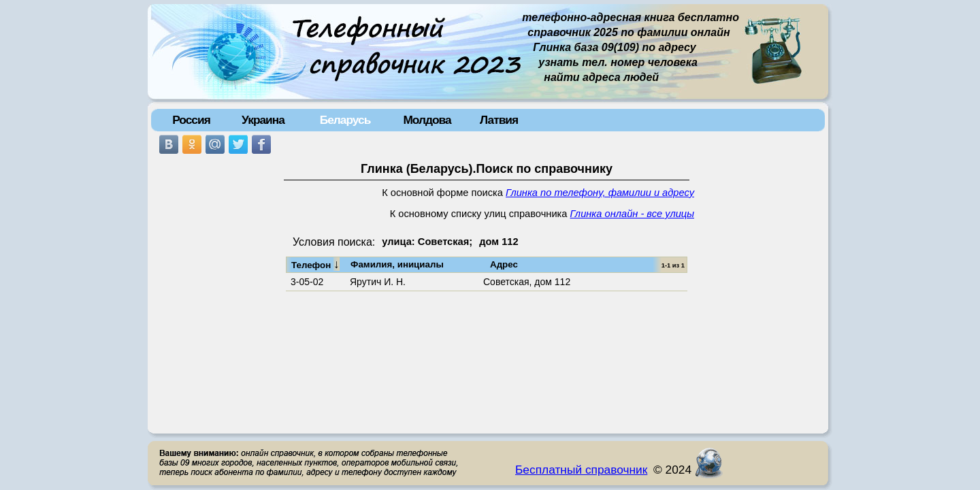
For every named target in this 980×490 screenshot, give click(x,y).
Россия (191, 120)
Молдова (427, 120)
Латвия (499, 120)
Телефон (315, 264)
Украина (263, 120)
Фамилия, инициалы (397, 264)
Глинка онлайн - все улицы (632, 214)
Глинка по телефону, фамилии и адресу (600, 193)
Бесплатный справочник (581, 470)
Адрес (504, 264)
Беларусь (345, 120)
